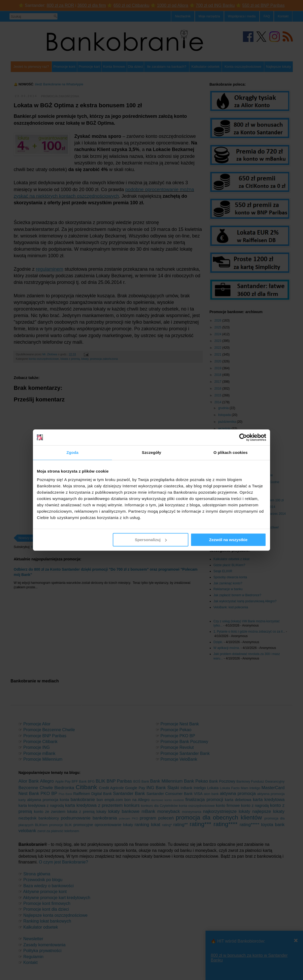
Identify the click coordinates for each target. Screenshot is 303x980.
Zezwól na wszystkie (228, 540)
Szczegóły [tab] (151, 452)
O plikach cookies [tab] (230, 452)
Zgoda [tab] (72, 452)
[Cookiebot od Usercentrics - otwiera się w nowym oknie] (243, 437)
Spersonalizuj (151, 540)
